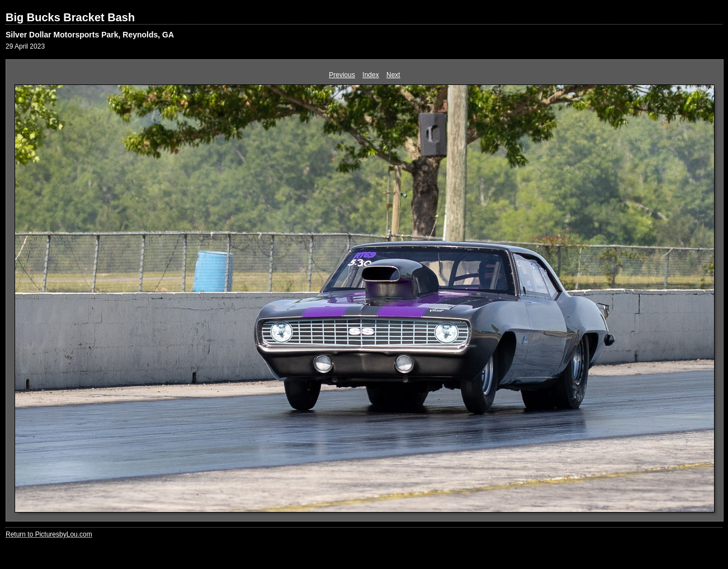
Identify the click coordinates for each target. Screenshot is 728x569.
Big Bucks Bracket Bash (70, 17)
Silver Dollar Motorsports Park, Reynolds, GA (90, 35)
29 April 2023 (25, 46)
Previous (342, 75)
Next (393, 75)
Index (370, 75)
